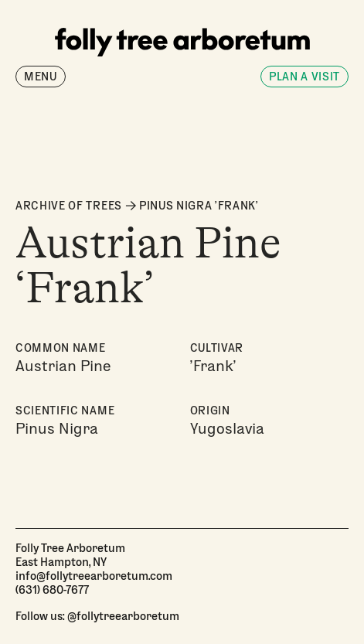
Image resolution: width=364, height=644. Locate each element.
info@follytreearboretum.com (94, 575)
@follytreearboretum (123, 615)
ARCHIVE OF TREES (69, 206)
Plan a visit (304, 76)
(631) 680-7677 (52, 589)
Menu (41, 76)
